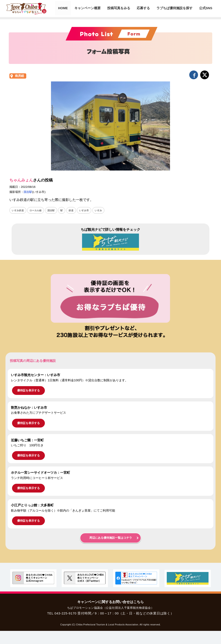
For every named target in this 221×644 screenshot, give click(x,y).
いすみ (103, 210)
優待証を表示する (28, 390)
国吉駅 (28, 192)
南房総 (19, 76)
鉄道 (74, 210)
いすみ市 (88, 210)
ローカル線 (37, 210)
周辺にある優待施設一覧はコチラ (111, 538)
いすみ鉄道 (18, 210)
